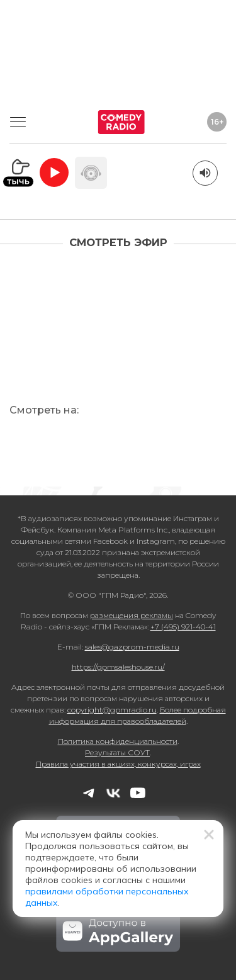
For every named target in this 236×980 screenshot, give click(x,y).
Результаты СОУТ (117, 752)
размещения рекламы (132, 615)
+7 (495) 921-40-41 (183, 627)
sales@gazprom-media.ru (132, 647)
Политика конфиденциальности (118, 741)
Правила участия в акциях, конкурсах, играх (118, 764)
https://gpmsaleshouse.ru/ (118, 667)
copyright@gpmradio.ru (112, 710)
